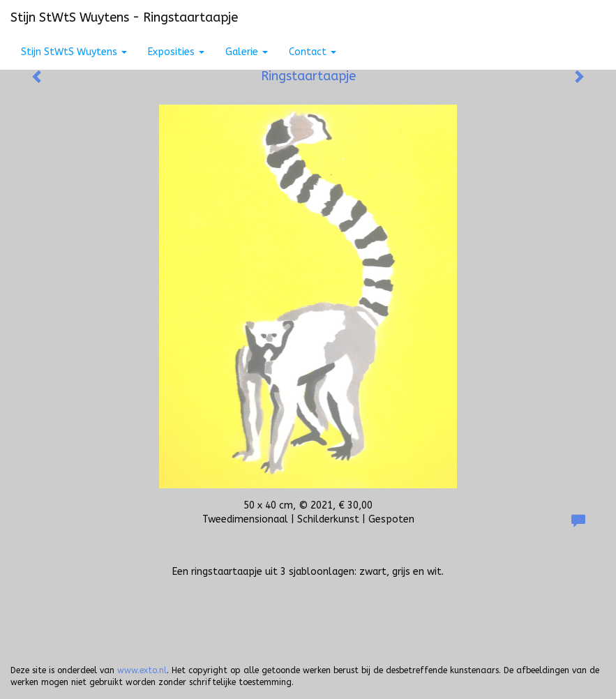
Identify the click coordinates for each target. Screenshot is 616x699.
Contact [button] (313, 52)
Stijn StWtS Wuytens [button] (74, 52)
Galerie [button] (247, 52)
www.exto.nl (142, 670)
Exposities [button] (176, 52)
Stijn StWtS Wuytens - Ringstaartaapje (124, 17)
